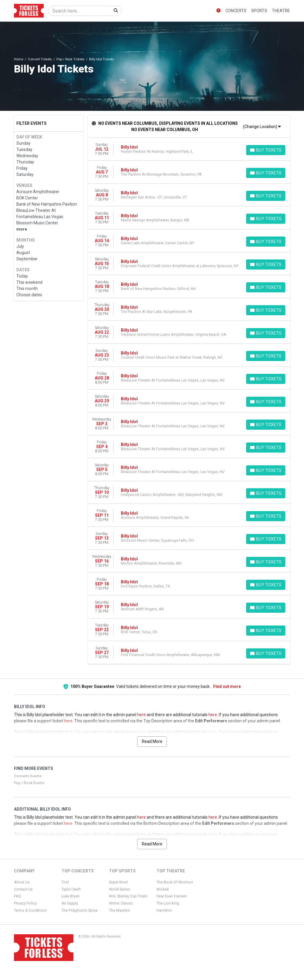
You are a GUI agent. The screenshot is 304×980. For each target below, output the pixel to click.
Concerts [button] (236, 11)
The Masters (119, 910)
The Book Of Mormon (175, 882)
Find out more (227, 686)
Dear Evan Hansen (172, 896)
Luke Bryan (71, 896)
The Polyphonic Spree (80, 910)
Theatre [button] (281, 11)
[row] (189, 149)
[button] (218, 11)
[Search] (79, 11)
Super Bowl (118, 882)
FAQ (18, 896)
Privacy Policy (25, 903)
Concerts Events (28, 776)
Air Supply (70, 903)
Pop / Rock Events (29, 783)
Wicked (163, 889)
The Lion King (168, 903)
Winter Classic (121, 903)
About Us (22, 882)
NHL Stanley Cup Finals (128, 896)
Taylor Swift (71, 889)
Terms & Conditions (30, 910)
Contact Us (23, 889)
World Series (119, 889)
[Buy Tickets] (266, 150)
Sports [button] (259, 11)
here (141, 715)
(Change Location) (262, 127)
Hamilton (164, 910)
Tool (65, 882)
